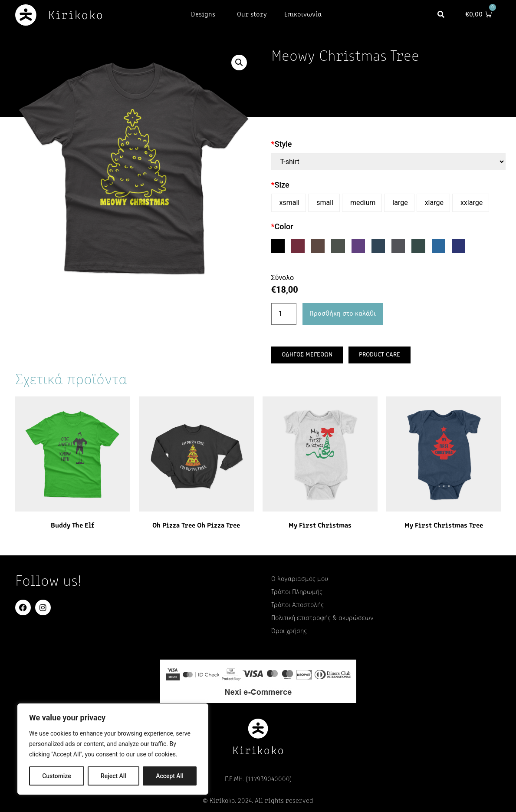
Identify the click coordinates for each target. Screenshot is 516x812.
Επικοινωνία (303, 15)
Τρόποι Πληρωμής (297, 592)
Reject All (113, 776)
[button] (444, 15)
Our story (252, 15)
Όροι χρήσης (289, 631)
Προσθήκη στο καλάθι (343, 314)
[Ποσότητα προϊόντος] (284, 314)
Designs (205, 15)
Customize (57, 776)
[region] (113, 749)
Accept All (170, 776)
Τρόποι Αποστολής (297, 605)
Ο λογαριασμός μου (300, 579)
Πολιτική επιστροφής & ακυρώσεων (322, 618)
